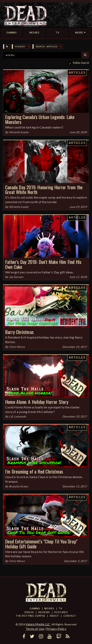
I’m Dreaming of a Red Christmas (34, 471)
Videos (29, 612)
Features (61, 612)
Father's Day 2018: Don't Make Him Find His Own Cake (43, 264)
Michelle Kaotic (19, 132)
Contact (70, 616)
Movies (49, 609)
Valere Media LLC (38, 624)
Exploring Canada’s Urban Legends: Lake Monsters (40, 119)
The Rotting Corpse (31, 616)
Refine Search (81, 63)
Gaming (35, 609)
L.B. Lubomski (18, 416)
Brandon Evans (19, 486)
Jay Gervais (16, 277)
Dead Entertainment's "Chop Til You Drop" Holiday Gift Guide (41, 544)
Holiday (20, 47)
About (54, 616)
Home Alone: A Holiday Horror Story (37, 402)
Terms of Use (35, 629)
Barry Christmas (19, 332)
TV (60, 609)
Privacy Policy (56, 629)
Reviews (44, 612)
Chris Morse (17, 347)
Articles (77, 73)
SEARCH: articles (46, 47)
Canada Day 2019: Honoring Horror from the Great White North (44, 190)
